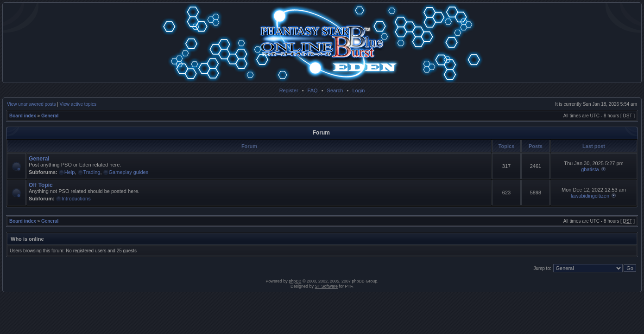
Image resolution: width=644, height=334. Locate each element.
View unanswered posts (31, 104)
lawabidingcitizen (590, 196)
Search (335, 90)
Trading (92, 172)
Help (70, 172)
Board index (23, 116)
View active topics (78, 104)
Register (289, 90)
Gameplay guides (129, 172)
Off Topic (41, 185)
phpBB (295, 281)
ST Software (326, 286)
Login (358, 90)
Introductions (76, 199)
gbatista (590, 169)
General (50, 116)
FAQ (313, 90)
